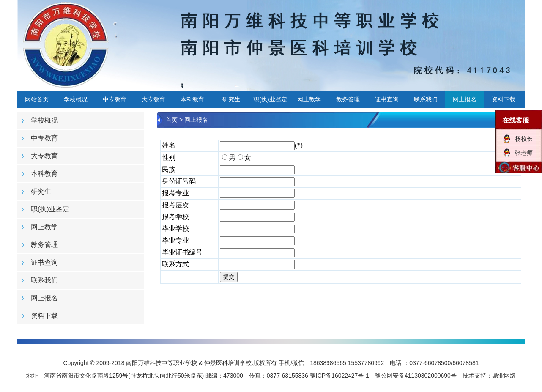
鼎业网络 (504, 376)
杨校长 (524, 139)
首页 (172, 120)
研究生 (231, 99)
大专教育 (153, 99)
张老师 (524, 153)
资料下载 (504, 99)
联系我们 (426, 99)
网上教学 (309, 99)
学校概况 (76, 99)
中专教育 (115, 99)
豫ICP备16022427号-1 (339, 376)
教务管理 (348, 99)
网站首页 (37, 99)
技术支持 (474, 376)
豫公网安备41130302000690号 (416, 376)
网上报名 (465, 99)
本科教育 (192, 99)
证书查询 (387, 99)
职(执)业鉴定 (270, 99)
